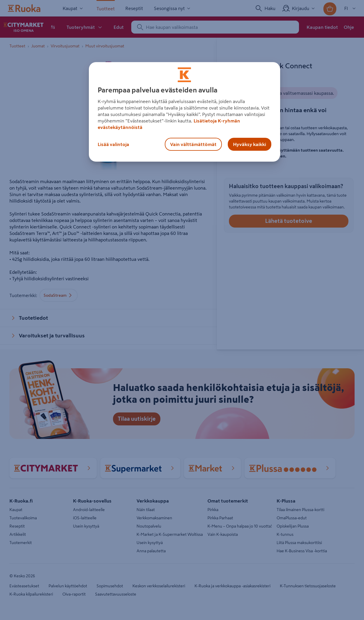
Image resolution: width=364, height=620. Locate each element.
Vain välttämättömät (193, 144)
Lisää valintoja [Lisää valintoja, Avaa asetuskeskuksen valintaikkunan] (113, 144)
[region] (185, 112)
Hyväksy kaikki (250, 144)
